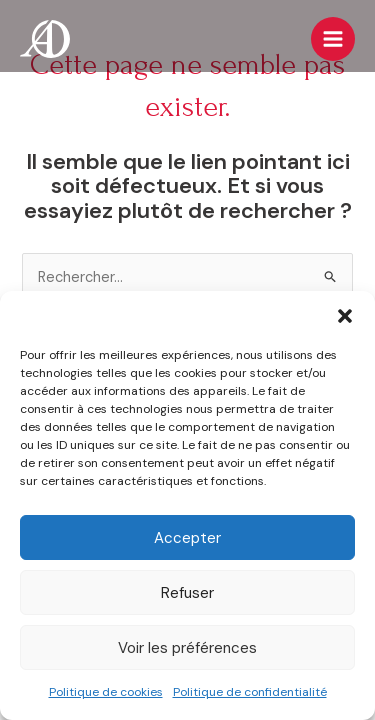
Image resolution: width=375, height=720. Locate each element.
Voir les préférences (187, 648)
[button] (345, 316)
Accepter (187, 538)
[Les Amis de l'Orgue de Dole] (45, 39)
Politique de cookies (106, 692)
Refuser (187, 593)
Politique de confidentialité (250, 692)
